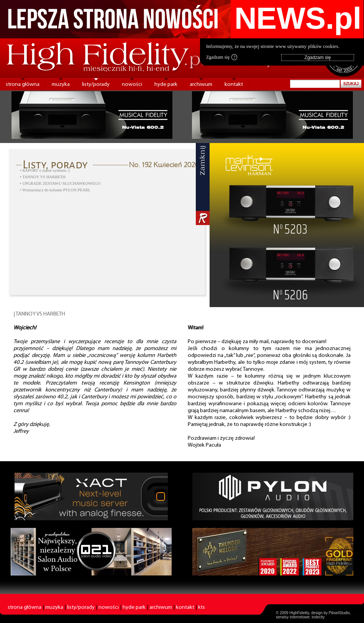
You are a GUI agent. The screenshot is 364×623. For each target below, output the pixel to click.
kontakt (234, 85)
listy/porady (96, 85)
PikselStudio (339, 613)
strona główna (23, 85)
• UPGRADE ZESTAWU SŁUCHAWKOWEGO (60, 183)
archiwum (201, 85)
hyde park (166, 85)
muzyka (61, 85)
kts (202, 607)
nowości (132, 85)
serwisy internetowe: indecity (300, 617)
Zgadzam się (222, 57)
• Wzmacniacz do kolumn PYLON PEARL (55, 190)
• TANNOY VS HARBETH (43, 177)
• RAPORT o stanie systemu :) (45, 170)
